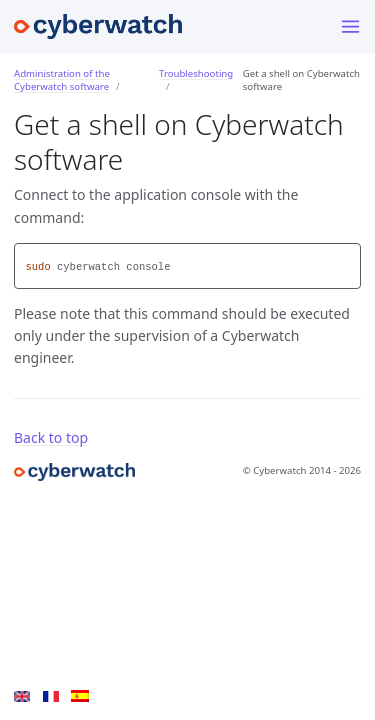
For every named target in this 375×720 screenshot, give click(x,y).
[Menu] (350, 26)
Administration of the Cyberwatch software (62, 80)
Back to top (51, 437)
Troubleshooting (196, 73)
